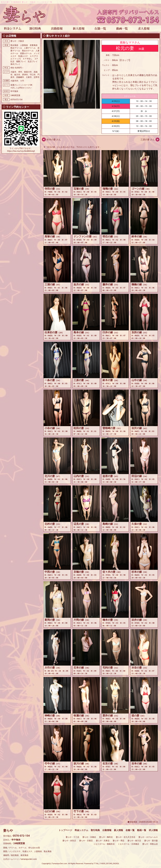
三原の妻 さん (148, 140)
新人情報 (118, 830)
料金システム (81, 830)
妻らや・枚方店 (134, 841)
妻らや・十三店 (72, 837)
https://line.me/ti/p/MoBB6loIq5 (21, 151)
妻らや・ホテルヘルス (148, 837)
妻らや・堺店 (118, 841)
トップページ (65, 830)
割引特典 (95, 830)
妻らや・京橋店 (89, 837)
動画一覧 (142, 830)
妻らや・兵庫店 (103, 841)
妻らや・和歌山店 (150, 844)
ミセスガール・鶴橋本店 (104, 844)
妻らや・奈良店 (69, 841)
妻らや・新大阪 (151, 841)
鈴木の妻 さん (54, 140)
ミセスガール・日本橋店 (128, 844)
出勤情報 (107, 830)
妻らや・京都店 (86, 841)
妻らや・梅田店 (106, 837)
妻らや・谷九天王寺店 (126, 837)
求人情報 (153, 830)
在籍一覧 (130, 830)
